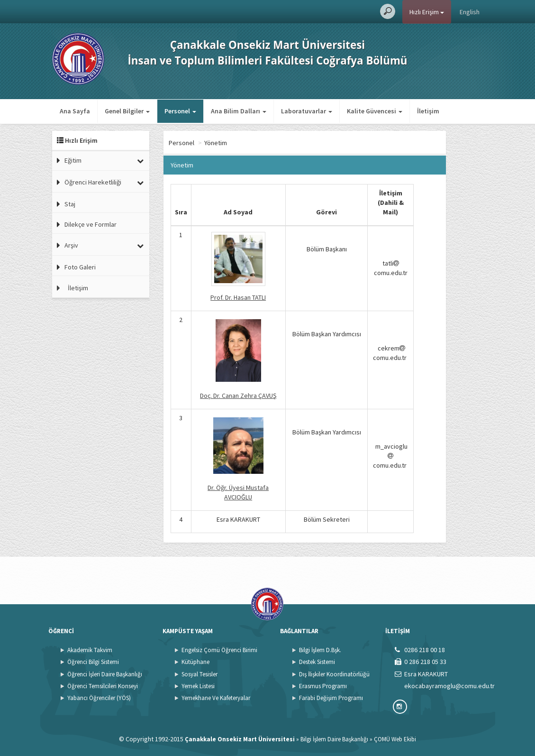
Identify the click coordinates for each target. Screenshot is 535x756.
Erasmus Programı (323, 686)
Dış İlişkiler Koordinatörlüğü (334, 674)
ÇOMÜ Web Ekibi (395, 739)
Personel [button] (180, 111)
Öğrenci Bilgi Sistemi (93, 662)
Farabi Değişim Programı (331, 698)
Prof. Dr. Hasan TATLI (238, 297)
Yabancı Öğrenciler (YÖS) (99, 698)
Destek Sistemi (317, 662)
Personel (219, 143)
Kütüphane (195, 662)
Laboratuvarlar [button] (307, 111)
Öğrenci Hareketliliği (93, 182)
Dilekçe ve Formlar (91, 224)
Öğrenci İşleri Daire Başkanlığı (105, 674)
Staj (70, 204)
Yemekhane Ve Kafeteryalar (216, 698)
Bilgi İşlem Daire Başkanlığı (334, 739)
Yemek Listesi (198, 686)
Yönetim (254, 143)
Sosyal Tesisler (199, 674)
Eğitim (73, 160)
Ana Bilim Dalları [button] (239, 111)
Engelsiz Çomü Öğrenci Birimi (219, 650)
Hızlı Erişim (427, 12)
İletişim (428, 111)
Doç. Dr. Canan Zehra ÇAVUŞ (238, 396)
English (470, 12)
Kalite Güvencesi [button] (375, 111)
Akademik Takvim (90, 650)
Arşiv (71, 245)
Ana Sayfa (75, 111)
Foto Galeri (80, 267)
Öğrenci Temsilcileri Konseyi (103, 686)
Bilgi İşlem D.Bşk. (320, 650)
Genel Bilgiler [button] (127, 111)
